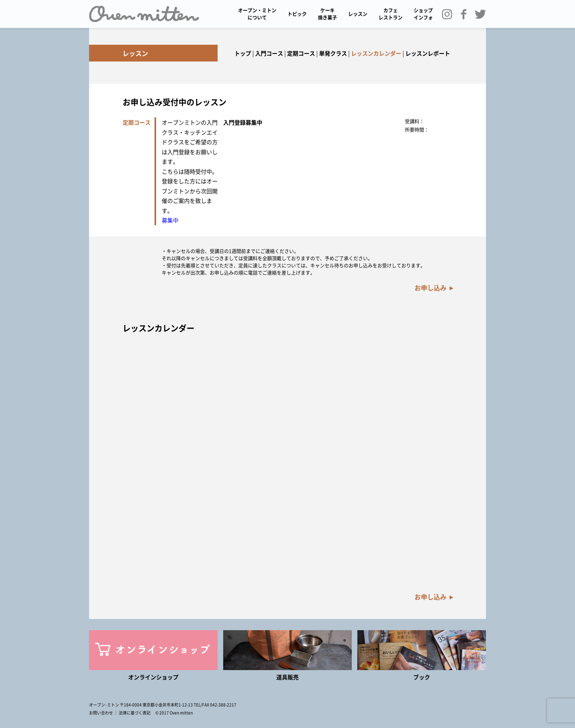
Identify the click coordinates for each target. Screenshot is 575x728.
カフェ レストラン (391, 14)
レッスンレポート (428, 53)
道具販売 (287, 677)
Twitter (483, 14)
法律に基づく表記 (135, 713)
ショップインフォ (423, 14)
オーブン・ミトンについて (257, 14)
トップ (243, 53)
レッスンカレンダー (376, 53)
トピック (297, 14)
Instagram (450, 14)
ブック (422, 677)
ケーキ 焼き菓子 (327, 14)
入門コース (269, 53)
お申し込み (430, 288)
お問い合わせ (101, 713)
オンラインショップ (153, 677)
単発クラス (333, 53)
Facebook (466, 14)
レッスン (358, 14)
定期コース (301, 53)
